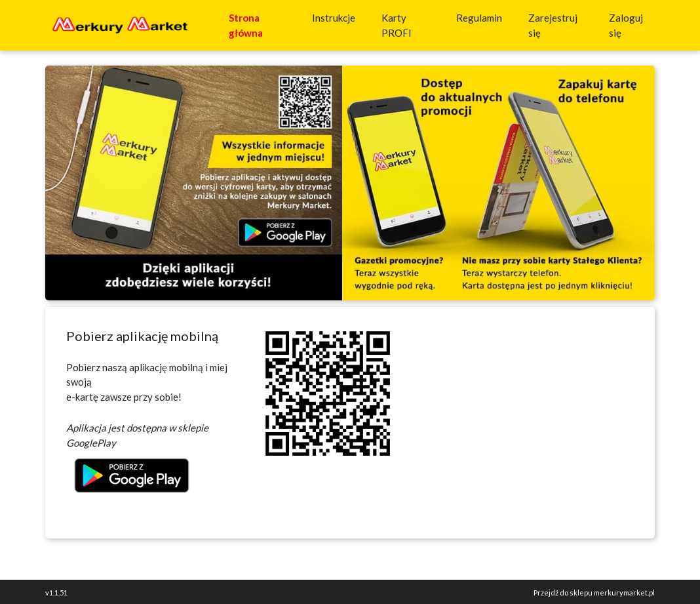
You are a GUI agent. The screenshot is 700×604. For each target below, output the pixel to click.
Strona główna (260, 25)
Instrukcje (336, 17)
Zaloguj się (626, 25)
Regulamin (479, 18)
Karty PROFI (408, 25)
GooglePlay (91, 443)
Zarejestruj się (553, 25)
